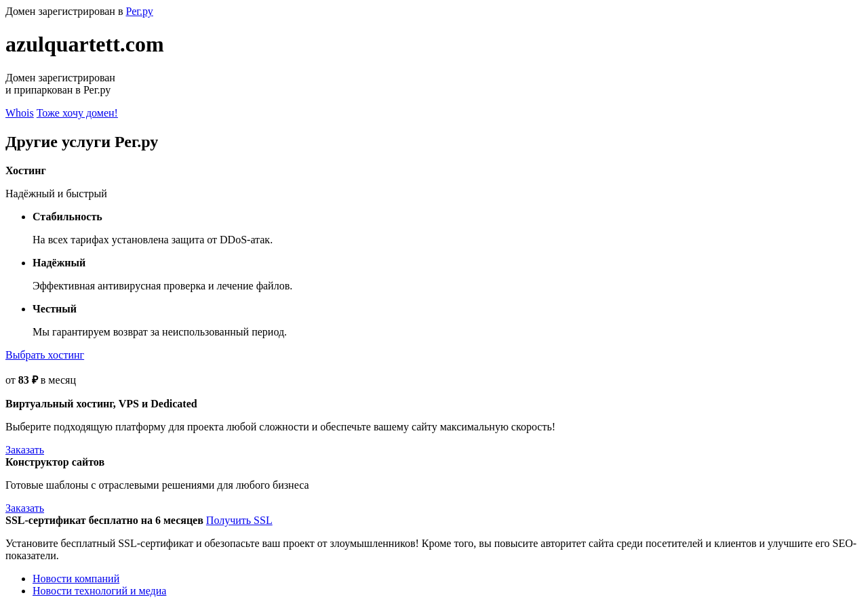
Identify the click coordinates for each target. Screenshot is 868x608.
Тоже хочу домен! (77, 113)
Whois (20, 113)
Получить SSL (239, 520)
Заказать (25, 450)
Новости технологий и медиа (99, 591)
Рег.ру (139, 11)
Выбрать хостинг (45, 355)
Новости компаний (76, 579)
